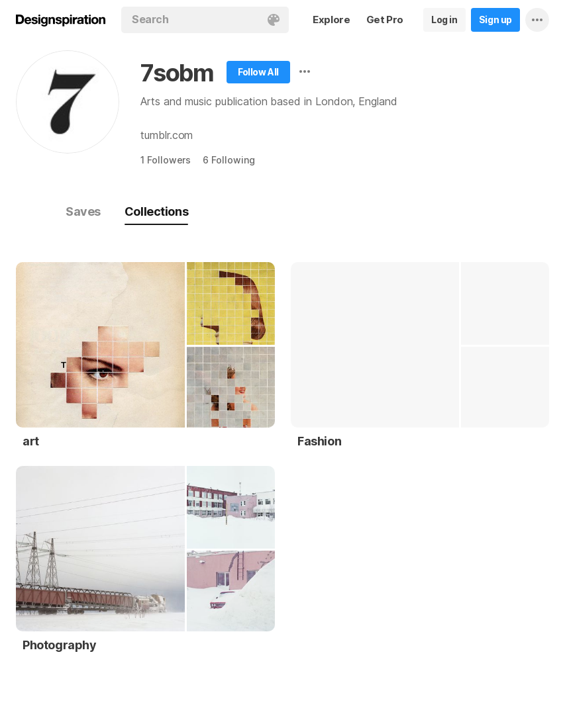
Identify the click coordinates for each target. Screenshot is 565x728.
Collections (156, 211)
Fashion (319, 441)
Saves (83, 211)
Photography (60, 645)
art (31, 441)
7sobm (177, 73)
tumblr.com (167, 135)
